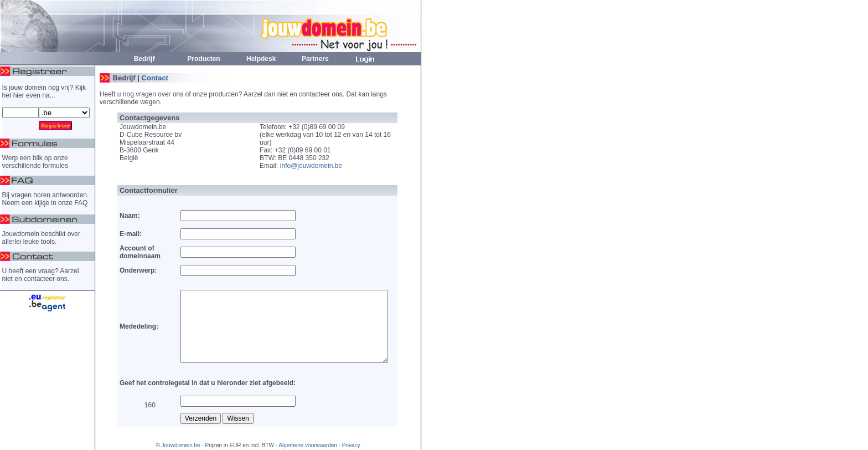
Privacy (351, 445)
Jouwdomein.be (181, 445)
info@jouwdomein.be (311, 166)
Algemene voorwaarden (308, 445)
